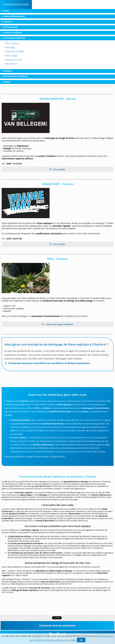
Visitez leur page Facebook (59, 324)
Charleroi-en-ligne (16, 4)
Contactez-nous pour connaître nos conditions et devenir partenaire (49, 363)
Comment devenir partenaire (57, 626)
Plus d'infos (59, 169)
